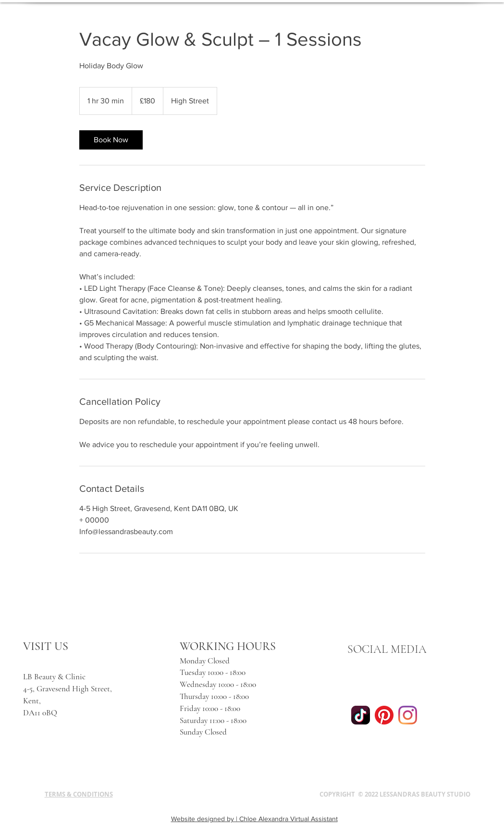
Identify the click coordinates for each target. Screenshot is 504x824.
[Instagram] (408, 715)
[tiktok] (361, 715)
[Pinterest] (384, 715)
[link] (111, 140)
